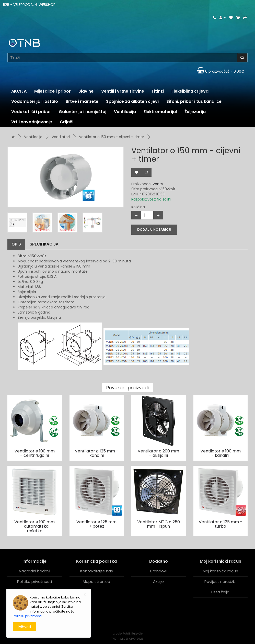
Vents (158, 184)
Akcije (158, 581)
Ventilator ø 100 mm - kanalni (221, 453)
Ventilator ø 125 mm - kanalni (97, 453)
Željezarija (195, 112)
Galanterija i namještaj (83, 112)
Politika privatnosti (34, 581)
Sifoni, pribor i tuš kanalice (194, 101)
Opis (16, 244)
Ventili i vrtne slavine (123, 91)
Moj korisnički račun (220, 571)
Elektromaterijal (160, 112)
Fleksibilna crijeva (190, 91)
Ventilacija (125, 112)
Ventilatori (61, 137)
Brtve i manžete (82, 101)
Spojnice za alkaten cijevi (132, 101)
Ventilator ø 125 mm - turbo (221, 524)
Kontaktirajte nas (97, 571)
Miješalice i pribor (53, 91)
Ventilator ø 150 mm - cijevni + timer (112, 137)
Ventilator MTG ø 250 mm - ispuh (159, 524)
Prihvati (24, 627)
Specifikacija (44, 244)
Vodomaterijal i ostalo (35, 101)
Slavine (86, 91)
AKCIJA (19, 91)
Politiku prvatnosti (27, 616)
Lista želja (220, 592)
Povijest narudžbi (220, 581)
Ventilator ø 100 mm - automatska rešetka (34, 526)
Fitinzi (158, 91)
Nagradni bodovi (34, 571)
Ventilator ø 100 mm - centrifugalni (34, 453)
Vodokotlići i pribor (31, 112)
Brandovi (158, 571)
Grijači (67, 122)
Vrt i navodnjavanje (32, 122)
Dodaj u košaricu (154, 230)
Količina (138, 207)
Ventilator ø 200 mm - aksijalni (158, 453)
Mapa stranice (96, 581)
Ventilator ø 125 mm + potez (96, 524)
